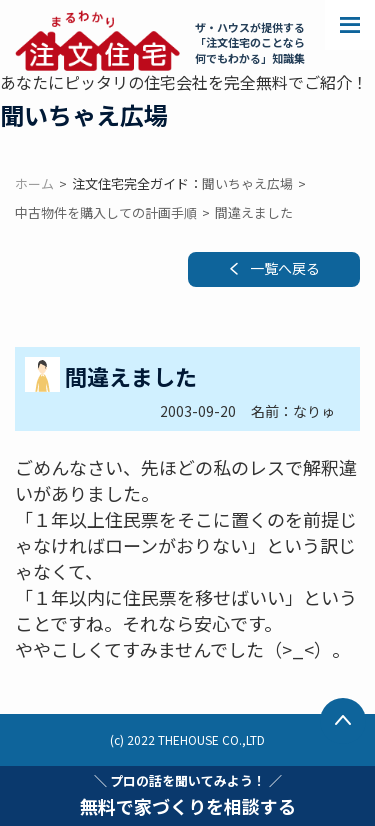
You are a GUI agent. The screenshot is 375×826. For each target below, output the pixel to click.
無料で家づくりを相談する (188, 795)
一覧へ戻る (285, 268)
